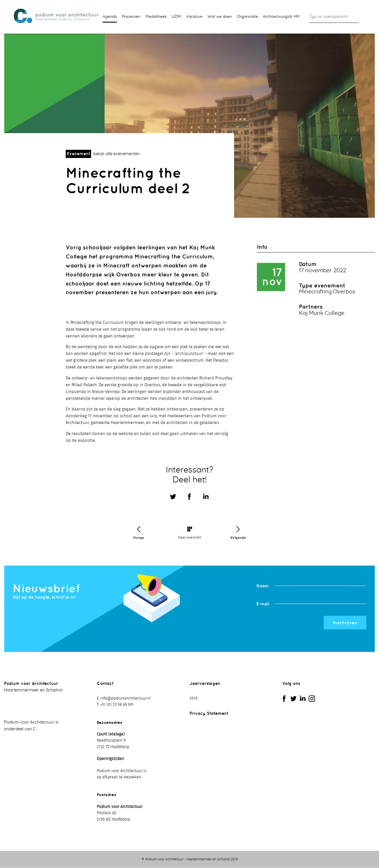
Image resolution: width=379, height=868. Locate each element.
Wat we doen (220, 17)
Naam (263, 586)
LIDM (176, 17)
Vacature (194, 17)
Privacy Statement (209, 714)
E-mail (263, 604)
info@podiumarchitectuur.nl (125, 699)
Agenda (110, 17)
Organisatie (247, 17)
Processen (131, 17)
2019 (193, 699)
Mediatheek (156, 17)
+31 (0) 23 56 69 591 (117, 705)
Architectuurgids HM (281, 17)
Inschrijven (345, 623)
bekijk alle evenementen (117, 154)
